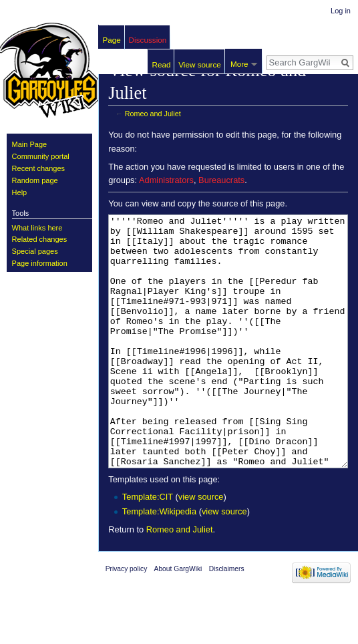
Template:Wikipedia (159, 561)
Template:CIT (148, 547)
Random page (35, 180)
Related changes (40, 239)
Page (112, 40)
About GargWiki (178, 619)
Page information (40, 263)
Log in (341, 11)
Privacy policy (127, 619)
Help (20, 192)
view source (201, 547)
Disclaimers (227, 619)
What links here (37, 228)
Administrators (166, 180)
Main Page (30, 144)
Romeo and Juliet (153, 114)
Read (162, 64)
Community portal (41, 156)
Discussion (148, 40)
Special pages (35, 251)
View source (200, 64)
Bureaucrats (221, 180)
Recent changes (39, 168)
